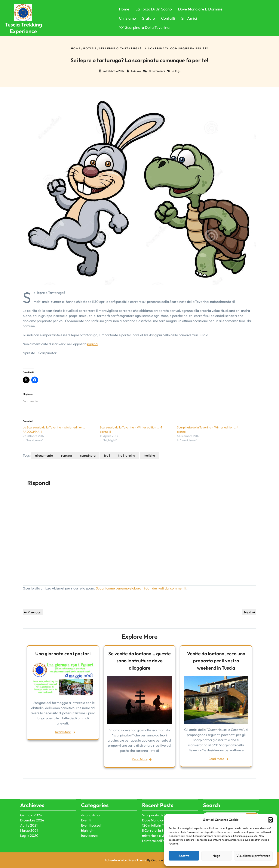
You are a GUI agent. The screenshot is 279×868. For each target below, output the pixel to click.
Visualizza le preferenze (253, 856)
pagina (92, 344)
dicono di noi (91, 786)
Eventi (86, 791)
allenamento (44, 455)
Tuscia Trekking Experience (23, 28)
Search (252, 787)
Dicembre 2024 (32, 791)
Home (124, 9)
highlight (88, 801)
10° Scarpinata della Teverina (144, 27)
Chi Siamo (127, 18)
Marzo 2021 (29, 801)
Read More (63, 732)
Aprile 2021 (29, 796)
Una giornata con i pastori (63, 654)
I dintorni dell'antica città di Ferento (169, 812)
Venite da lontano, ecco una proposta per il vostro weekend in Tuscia (216, 661)
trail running (127, 455)
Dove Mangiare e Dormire (200, 9)
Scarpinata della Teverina (162, 786)
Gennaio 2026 (31, 786)
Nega (217, 856)
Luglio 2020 (29, 806)
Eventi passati (92, 796)
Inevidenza (89, 806)
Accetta (184, 856)
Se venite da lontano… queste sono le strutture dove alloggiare (139, 661)
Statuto (148, 18)
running (67, 455)
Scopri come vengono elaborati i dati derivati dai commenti (141, 588)
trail (107, 455)
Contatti (168, 18)
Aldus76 (136, 71)
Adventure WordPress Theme (140, 860)
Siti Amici (189, 18)
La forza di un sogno (154, 9)
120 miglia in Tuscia (157, 796)
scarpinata (88, 455)
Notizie (90, 48)
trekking (149, 455)
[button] (270, 820)
